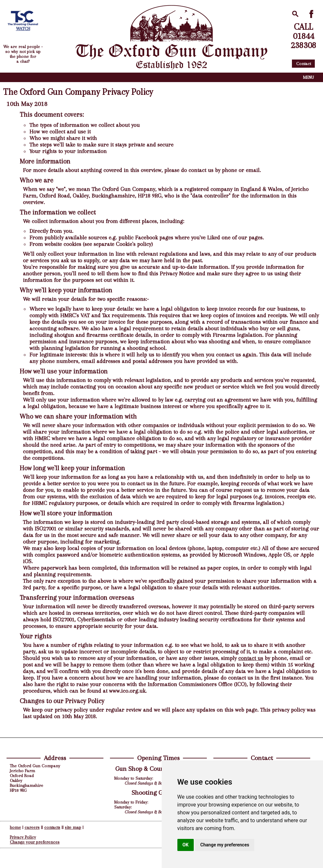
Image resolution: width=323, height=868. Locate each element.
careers (32, 827)
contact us (251, 658)
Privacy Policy (23, 837)
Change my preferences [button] (225, 845)
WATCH (23, 29)
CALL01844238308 (303, 36)
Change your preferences (35, 842)
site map (73, 827)
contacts (52, 827)
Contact (304, 64)
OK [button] (186, 845)
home (15, 827)
